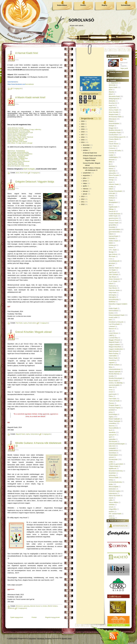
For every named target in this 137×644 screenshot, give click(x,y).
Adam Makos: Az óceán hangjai (18, 155)
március (86, 189)
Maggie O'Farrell (114, 340)
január (85, 194)
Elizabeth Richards (14, 160)
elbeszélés (112, 173)
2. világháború (114, 83)
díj (110, 164)
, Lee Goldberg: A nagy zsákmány (30, 129)
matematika (113, 356)
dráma (111, 169)
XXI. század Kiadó (115, 514)
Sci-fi (110, 430)
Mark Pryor (11, 151)
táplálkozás (11, 608)
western (111, 511)
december (86, 145)
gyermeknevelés (114, 232)
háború (111, 234)
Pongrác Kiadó (114, 405)
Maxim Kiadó (24, 173)
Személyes (112, 453)
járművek (112, 263)
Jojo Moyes (113, 277)
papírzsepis (113, 394)
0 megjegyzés (17, 89)
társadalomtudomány (116, 471)
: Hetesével (26, 161)
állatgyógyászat (114, 99)
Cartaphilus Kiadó (115, 132)
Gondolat (112, 227)
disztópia (112, 166)
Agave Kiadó (113, 87)
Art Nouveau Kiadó (115, 117)
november (86, 148)
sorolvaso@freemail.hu (114, 78)
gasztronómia (113, 218)
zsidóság (112, 518)
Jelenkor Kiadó (114, 268)
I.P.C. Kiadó (113, 250)
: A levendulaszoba (22, 152)
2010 (83, 204)
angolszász (113, 108)
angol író (112, 105)
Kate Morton (113, 288)
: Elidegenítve (23, 158)
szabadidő (112, 448)
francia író (39, 606)
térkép (111, 480)
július (85, 178)
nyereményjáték (114, 385)
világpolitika (113, 509)
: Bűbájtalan (21, 157)
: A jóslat (20, 128)
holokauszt (112, 245)
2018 (83, 132)
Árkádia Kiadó (114, 114)
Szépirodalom (62, 5)
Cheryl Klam (12, 137)
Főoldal (34, 617)
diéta (110, 162)
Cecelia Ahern (114, 135)
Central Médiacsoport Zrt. (117, 137)
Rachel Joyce (12, 134)
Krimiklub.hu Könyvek (116, 322)
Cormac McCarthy (115, 151)
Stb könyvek (113, 441)
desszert (112, 160)
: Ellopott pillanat (22, 134)
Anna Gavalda (114, 112)
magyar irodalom (114, 344)
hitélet (111, 243)
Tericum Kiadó (114, 477)
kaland (111, 284)
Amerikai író (113, 103)
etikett (111, 189)
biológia (111, 126)
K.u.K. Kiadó (113, 281)
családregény (113, 157)
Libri (110, 331)
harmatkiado (21, 84)
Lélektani (112, 326)
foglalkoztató (113, 207)
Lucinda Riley (113, 338)
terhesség (112, 475)
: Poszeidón (20, 140)
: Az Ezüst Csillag (24, 131)
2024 (83, 121)
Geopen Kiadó (114, 223)
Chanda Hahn (12, 157)
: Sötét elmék (25, 166)
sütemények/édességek (117, 444)
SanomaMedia (114, 428)
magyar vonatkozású (116, 349)
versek (111, 507)
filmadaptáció (113, 202)
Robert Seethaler (114, 421)
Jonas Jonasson (114, 279)
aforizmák (112, 85)
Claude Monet (114, 144)
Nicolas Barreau (114, 374)
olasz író (112, 387)
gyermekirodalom (115, 229)
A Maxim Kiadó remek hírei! (30, 97)
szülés (111, 462)
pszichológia (113, 414)
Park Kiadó (19, 323)
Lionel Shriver (113, 333)
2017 (83, 135)
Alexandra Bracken (14, 166)
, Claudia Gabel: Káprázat (24, 137)
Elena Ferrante (114, 175)
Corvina (111, 153)
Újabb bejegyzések (17, 617)
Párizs (111, 396)
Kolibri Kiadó (113, 308)
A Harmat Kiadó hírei (27, 53)
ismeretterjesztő (114, 261)
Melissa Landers (13, 158)
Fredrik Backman (114, 214)
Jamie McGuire (13, 128)
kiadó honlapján (29, 169)
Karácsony (112, 286)
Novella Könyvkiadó (115, 378)
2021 (83, 127)
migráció (112, 363)
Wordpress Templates (45, 638)
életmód (33, 606)
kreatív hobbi (113, 317)
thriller (111, 484)
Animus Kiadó (113, 110)
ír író (110, 259)
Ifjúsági (111, 252)
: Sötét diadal (23, 141)
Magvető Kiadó (20, 434)
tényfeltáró (112, 473)
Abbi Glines (11, 143)
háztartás (112, 238)
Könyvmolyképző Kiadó (117, 315)
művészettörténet (115, 369)
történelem (112, 489)
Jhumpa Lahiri (12, 163)
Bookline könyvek (115, 130)
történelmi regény (115, 491)
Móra (110, 367)
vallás (111, 500)
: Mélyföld (20, 163)
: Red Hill (21, 164)
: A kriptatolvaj (20, 151)
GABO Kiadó (113, 216)
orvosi (111, 392)
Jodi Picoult (113, 272)
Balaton (111, 121)
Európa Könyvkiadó (115, 191)
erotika (111, 187)
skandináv (112, 432)
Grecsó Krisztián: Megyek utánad (33, 332)
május (85, 183)
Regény (105, 5)
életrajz (111, 180)
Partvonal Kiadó (114, 401)
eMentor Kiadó (114, 184)
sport (110, 437)
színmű (111, 457)
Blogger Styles (67, 638)
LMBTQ (111, 335)
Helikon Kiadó (113, 241)
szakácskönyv (113, 450)
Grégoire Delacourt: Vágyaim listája (35, 182)
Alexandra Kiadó (114, 96)
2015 (83, 140)
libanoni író (112, 329)
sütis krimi (112, 446)
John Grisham (113, 274)
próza (111, 412)
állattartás (112, 101)
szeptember (87, 173)
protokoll (112, 410)
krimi (110, 320)
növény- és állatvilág (116, 383)
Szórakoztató (126, 5)
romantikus (112, 423)
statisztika (112, 439)
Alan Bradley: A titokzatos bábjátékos (20, 154)
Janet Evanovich (13, 129)
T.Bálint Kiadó (113, 466)
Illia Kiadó (112, 256)
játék (110, 265)
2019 (83, 129)
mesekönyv (113, 360)
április (85, 186)
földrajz (111, 209)
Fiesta (111, 200)
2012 (83, 199)
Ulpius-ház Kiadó (114, 496)
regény (25, 323)
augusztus (86, 175)
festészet (112, 198)
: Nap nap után (22, 138)
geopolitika (112, 225)
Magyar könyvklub (115, 347)
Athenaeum (19, 606)
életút (111, 182)
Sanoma (112, 426)
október (85, 150)
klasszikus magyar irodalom (118, 304)
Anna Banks (12, 140)
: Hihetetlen (22, 135)
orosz (111, 390)
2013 (83, 196)
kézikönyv (112, 302)
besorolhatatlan (114, 123)
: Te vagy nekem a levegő (24, 143)
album (111, 94)
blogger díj (112, 128)
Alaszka (111, 92)
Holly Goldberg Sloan (15, 161)
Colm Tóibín (113, 146)
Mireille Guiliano (53, 606)
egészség (27, 606)
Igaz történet (113, 254)
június (85, 181)
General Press (114, 220)
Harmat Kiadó (113, 236)
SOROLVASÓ (81, 20)
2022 (83, 124)
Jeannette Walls (13, 131)
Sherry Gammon (13, 135)
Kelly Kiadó (113, 293)
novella (111, 376)
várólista (112, 505)
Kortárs (83, 5)
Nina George (12, 152)
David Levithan (13, 138)
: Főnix (22, 160)
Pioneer (111, 403)
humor (111, 247)
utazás (111, 498)
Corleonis (112, 148)
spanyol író (112, 435)
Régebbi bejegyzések (52, 617)
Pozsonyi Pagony (115, 408)
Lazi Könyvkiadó (114, 324)
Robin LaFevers (13, 141)
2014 (83, 142)
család (111, 155)
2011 (83, 202)
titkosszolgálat (114, 487)
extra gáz (112, 193)
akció (17, 173)
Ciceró (111, 141)
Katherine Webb (114, 290)
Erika (125, 59)
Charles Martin (114, 139)
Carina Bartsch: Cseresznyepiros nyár (20, 132)
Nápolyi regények (115, 372)
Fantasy (111, 196)
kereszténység (114, 299)
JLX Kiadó (112, 270)
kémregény (112, 295)
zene (110, 516)
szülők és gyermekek (116, 464)
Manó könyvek (114, 351)
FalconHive (32, 638)
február (85, 191)
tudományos (113, 493)
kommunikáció (114, 311)
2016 (83, 137)
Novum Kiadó (113, 381)
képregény (112, 297)
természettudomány (115, 482)
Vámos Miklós (113, 502)
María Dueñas (114, 354)
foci (110, 205)
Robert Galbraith (114, 419)
